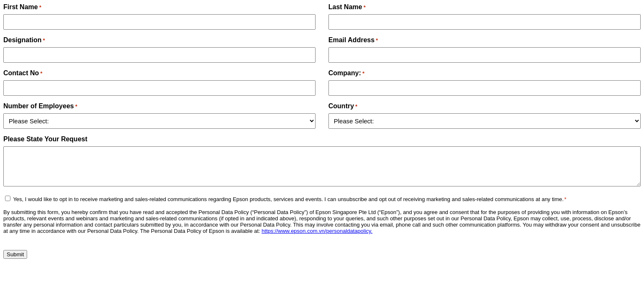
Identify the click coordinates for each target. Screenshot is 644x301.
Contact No (23, 73)
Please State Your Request (45, 139)
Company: (347, 73)
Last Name (347, 7)
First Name (22, 7)
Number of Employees (40, 106)
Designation (24, 40)
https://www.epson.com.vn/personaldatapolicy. (317, 231)
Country (343, 106)
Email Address (353, 40)
